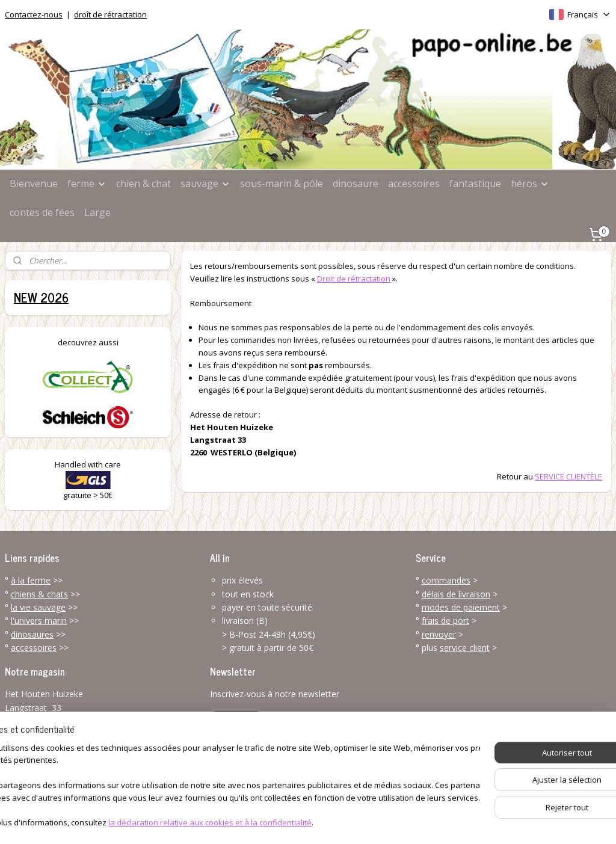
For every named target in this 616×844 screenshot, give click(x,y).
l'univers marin (39, 621)
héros (530, 183)
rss (284, 822)
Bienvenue (34, 183)
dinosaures (32, 634)
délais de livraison (456, 594)
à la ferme (31, 580)
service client (465, 648)
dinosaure (356, 183)
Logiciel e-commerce (331, 822)
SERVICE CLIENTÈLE (568, 476)
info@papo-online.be (45, 775)
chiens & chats (39, 594)
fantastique (475, 183)
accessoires (414, 183)
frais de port (445, 621)
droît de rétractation (110, 14)
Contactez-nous (34, 14)
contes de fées (42, 212)
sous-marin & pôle (282, 183)
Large (97, 212)
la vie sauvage (38, 607)
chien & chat (143, 183)
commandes (446, 580)
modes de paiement (461, 607)
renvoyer (439, 634)
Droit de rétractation (354, 278)
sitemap (259, 822)
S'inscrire (236, 721)
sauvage (205, 183)
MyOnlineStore (437, 822)
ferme (87, 183)
